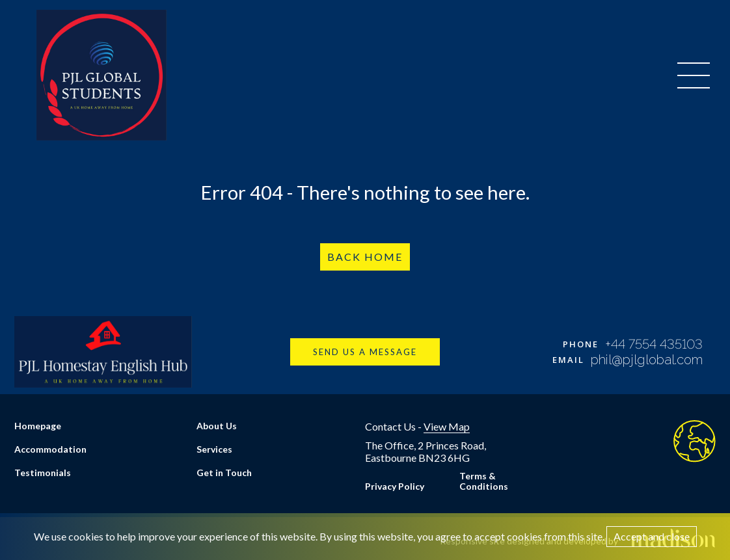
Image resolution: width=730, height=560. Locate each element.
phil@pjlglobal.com (647, 360)
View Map (447, 426)
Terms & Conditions (484, 481)
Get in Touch (224, 473)
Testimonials (43, 473)
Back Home (365, 257)
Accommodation (50, 449)
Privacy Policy (395, 486)
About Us (217, 426)
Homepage (38, 426)
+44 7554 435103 (654, 344)
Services (214, 449)
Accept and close (652, 536)
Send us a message (365, 352)
